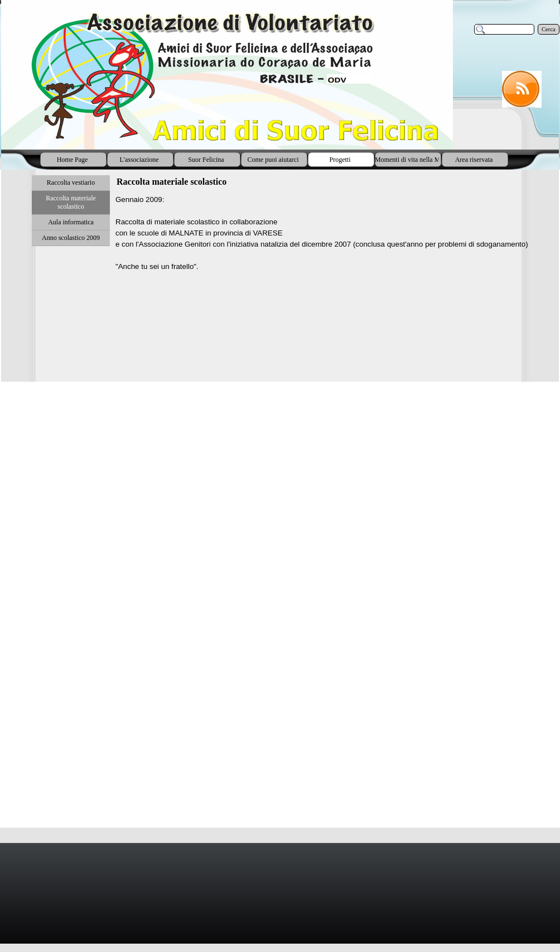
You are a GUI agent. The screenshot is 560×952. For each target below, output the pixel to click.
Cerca (549, 29)
